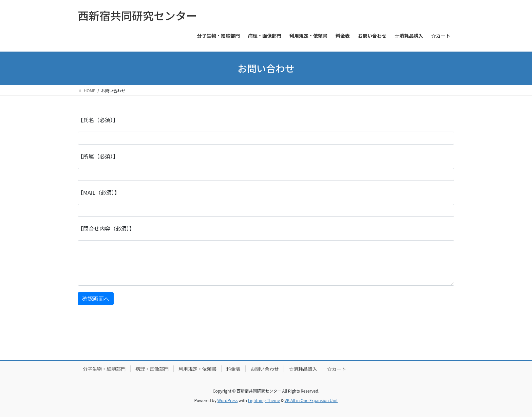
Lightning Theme (264, 400)
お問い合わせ (265, 369)
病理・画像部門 (152, 369)
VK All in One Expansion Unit (311, 400)
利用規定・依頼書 (197, 369)
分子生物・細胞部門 (104, 369)
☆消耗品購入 (303, 369)
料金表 (233, 369)
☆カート (337, 369)
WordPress (228, 400)
